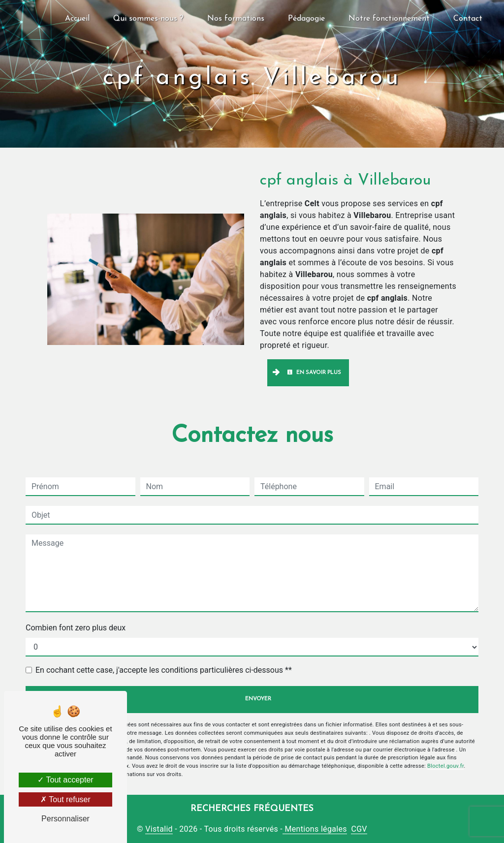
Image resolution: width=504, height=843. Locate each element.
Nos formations (236, 19)
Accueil (77, 19)
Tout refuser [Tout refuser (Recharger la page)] (65, 799)
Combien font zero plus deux (76, 628)
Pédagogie (306, 19)
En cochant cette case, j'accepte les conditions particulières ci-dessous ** (164, 670)
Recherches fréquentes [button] (252, 809)
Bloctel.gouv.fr (445, 766)
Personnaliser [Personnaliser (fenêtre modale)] (65, 819)
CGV (359, 829)
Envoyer (258, 699)
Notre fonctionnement (389, 19)
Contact (468, 19)
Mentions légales (315, 829)
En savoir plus (314, 373)
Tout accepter (65, 780)
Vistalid (159, 829)
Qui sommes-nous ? (148, 19)
